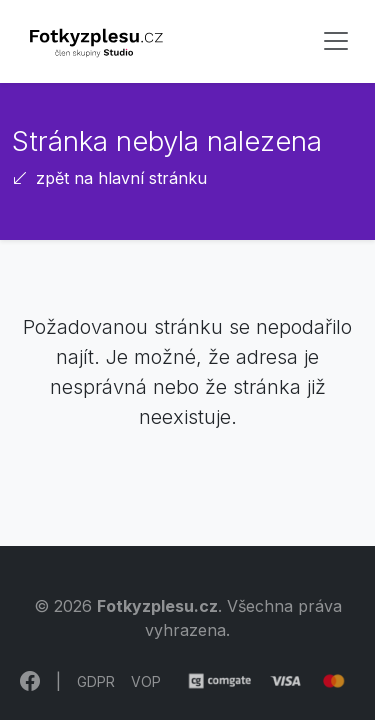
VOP (146, 681)
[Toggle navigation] (336, 41)
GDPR (96, 681)
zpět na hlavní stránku (109, 178)
